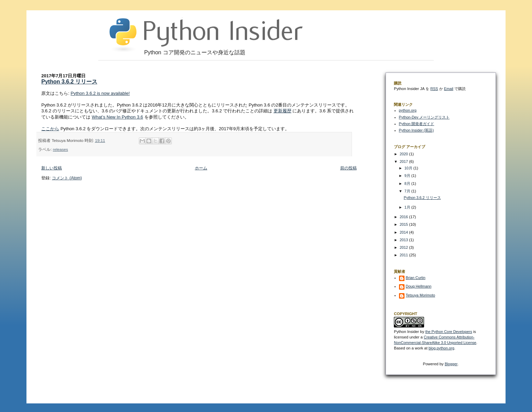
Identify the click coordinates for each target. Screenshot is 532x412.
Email (449, 89)
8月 (408, 183)
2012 (404, 247)
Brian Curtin (416, 278)
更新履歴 (282, 111)
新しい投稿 (52, 168)
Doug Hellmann (419, 286)
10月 (409, 168)
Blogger (451, 364)
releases (60, 149)
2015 (404, 224)
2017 (404, 162)
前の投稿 (348, 168)
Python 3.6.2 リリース (69, 82)
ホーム (201, 168)
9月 (408, 176)
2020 (404, 154)
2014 (404, 232)
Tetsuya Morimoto (420, 295)
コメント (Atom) (67, 178)
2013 (404, 240)
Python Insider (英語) (416, 130)
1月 (408, 207)
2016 (404, 217)
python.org (408, 110)
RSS (434, 89)
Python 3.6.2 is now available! (100, 93)
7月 (408, 191)
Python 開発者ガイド (417, 124)
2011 (404, 255)
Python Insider (406, 332)
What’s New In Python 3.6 (117, 117)
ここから (50, 129)
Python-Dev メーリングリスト (424, 117)
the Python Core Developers (449, 332)
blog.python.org (441, 348)
